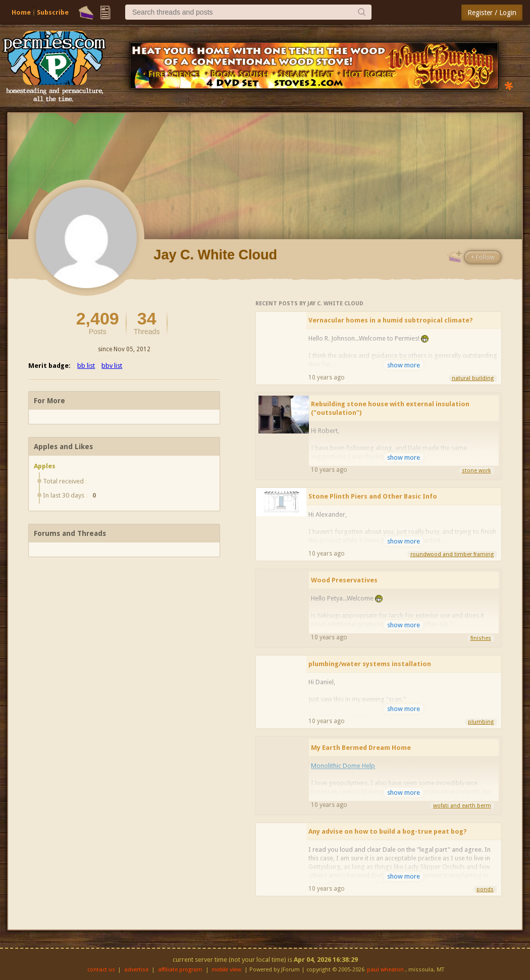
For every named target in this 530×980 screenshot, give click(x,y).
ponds (485, 889)
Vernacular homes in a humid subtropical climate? (391, 320)
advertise (136, 970)
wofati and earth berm (462, 806)
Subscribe (53, 12)
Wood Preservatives (344, 580)
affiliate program (180, 970)
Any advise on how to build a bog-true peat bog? (388, 831)
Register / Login (492, 13)
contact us (101, 970)
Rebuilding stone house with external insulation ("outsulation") (390, 408)
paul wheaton (385, 970)
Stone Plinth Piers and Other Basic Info (373, 496)
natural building (473, 378)
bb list (86, 366)
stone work (476, 471)
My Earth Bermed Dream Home (361, 748)
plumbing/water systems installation (370, 664)
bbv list (112, 366)
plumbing (481, 722)
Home (21, 12)
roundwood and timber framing (452, 554)
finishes (481, 638)
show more (404, 365)
